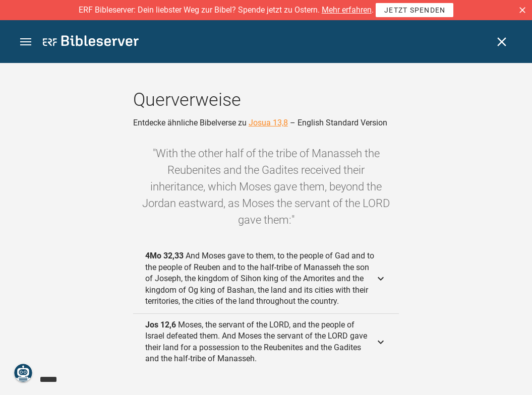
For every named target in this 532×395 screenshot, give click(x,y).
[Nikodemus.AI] (23, 373)
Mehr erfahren (347, 10)
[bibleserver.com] (91, 43)
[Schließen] (502, 42)
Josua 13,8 (268, 123)
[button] (522, 10)
